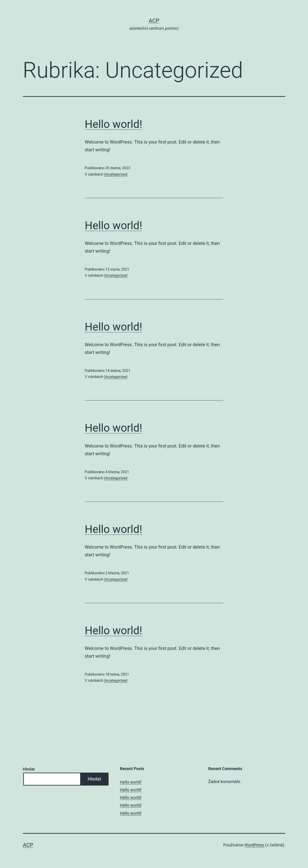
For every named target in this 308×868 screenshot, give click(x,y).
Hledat (29, 769)
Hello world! (113, 124)
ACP (154, 21)
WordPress (254, 845)
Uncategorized (116, 174)
